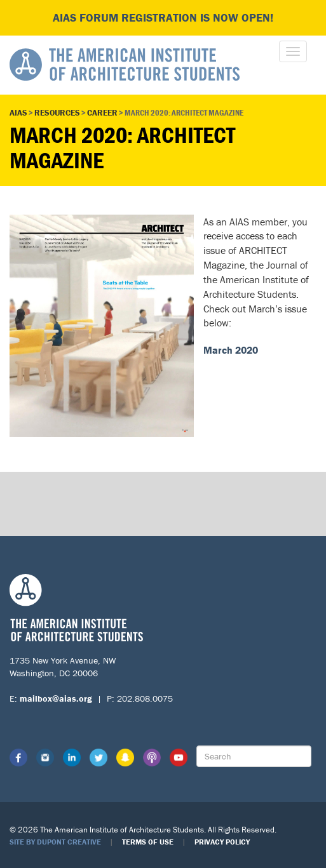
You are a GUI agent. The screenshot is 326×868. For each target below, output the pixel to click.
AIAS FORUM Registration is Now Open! (163, 17)
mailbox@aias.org (56, 698)
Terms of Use (148, 842)
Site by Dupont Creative (55, 842)
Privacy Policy (222, 842)
